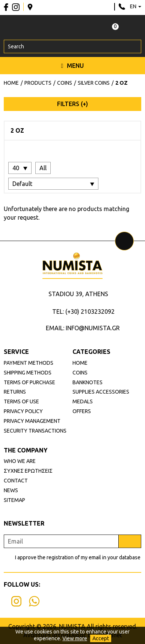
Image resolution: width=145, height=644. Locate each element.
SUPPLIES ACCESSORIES (101, 392)
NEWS (11, 490)
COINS (80, 373)
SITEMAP (14, 500)
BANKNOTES (88, 382)
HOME (80, 363)
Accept (101, 638)
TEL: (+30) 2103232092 (83, 312)
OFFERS (82, 411)
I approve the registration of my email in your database (78, 557)
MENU (73, 66)
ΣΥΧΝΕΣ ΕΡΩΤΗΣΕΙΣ (28, 471)
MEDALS (83, 401)
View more (75, 638)
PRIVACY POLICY (23, 411)
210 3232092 (122, 7)
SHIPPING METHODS (28, 373)
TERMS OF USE (21, 401)
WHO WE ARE (20, 461)
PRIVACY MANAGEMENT (32, 421)
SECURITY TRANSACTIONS (35, 431)
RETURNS (15, 392)
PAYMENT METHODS (29, 363)
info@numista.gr (107, 7)
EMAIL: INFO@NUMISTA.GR (83, 328)
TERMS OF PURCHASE (29, 382)
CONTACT (16, 481)
